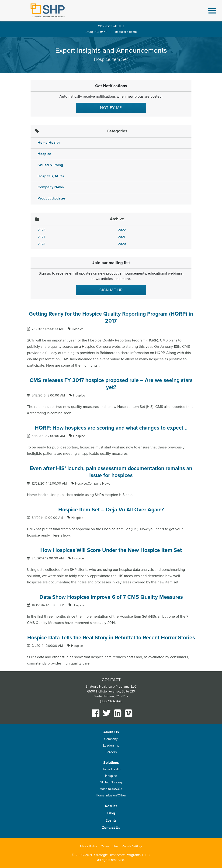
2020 (122, 244)
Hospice (44, 154)
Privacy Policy (88, 846)
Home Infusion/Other (111, 795)
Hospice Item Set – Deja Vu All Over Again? (111, 510)
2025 (41, 230)
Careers (111, 752)
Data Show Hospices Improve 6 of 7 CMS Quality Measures (111, 597)
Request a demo (126, 32)
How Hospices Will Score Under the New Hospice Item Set (111, 550)
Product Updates (52, 198)
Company (111, 739)
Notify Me (111, 108)
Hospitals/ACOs (51, 176)
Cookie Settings (132, 846)
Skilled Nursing (50, 165)
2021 (121, 237)
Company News (51, 187)
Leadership (111, 746)
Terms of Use (110, 846)
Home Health (49, 143)
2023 (41, 244)
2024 (41, 237)
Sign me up (111, 290)
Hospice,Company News (93, 484)
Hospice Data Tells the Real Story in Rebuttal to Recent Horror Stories (111, 638)
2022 (122, 230)
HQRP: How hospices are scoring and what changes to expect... (111, 428)
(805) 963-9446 (97, 32)
